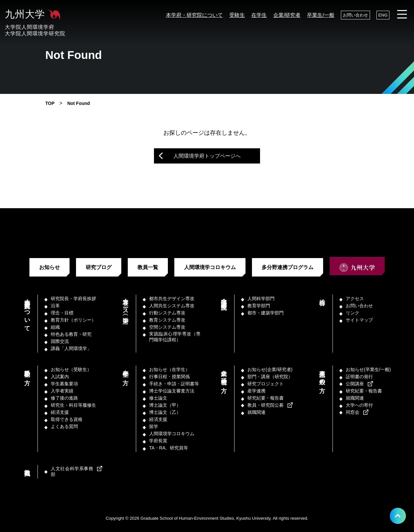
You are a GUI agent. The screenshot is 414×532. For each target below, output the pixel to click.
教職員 (27, 466)
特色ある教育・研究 (71, 334)
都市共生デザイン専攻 (172, 299)
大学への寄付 (359, 405)
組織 (55, 327)
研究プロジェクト (266, 384)
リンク (353, 313)
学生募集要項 (64, 384)
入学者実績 (62, 391)
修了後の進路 (64, 398)
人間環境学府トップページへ (207, 156)
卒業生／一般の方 (322, 374)
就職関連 (256, 412)
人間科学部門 (261, 299)
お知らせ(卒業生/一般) (368, 369)
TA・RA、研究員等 (169, 448)
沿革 (55, 306)
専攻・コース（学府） (125, 305)
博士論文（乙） (165, 412)
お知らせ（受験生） (71, 369)
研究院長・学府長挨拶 (73, 299)
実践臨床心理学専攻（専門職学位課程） (175, 337)
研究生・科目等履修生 (73, 405)
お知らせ (49, 267)
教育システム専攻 (167, 320)
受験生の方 (27, 371)
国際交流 (60, 341)
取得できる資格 (67, 419)
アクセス (355, 299)
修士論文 (158, 398)
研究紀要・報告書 (266, 398)
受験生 (237, 15)
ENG (383, 15)
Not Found (79, 103)
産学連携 (256, 391)
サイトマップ (359, 320)
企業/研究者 (287, 15)
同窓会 (353, 412)
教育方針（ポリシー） (73, 320)
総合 (322, 295)
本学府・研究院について (194, 15)
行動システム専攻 (167, 313)
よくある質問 (64, 426)
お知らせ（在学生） (169, 369)
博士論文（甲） (165, 405)
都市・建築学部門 (266, 313)
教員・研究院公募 (266, 405)
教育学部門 (259, 306)
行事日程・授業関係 (169, 377)
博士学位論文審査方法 (172, 391)
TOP (50, 103)
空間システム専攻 (167, 327)
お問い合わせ (355, 15)
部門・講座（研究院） (224, 298)
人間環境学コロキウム (210, 267)
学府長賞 (158, 441)
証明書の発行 (359, 377)
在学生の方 (125, 371)
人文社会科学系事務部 (72, 471)
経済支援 (60, 412)
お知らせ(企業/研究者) (270, 369)
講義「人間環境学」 (71, 348)
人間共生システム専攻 (172, 306)
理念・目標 (62, 313)
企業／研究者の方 (224, 374)
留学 (154, 426)
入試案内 (60, 377)
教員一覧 (148, 267)
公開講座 (355, 384)
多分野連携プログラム (288, 267)
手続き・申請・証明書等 (174, 384)
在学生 (259, 15)
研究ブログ (99, 267)
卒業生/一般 (321, 15)
